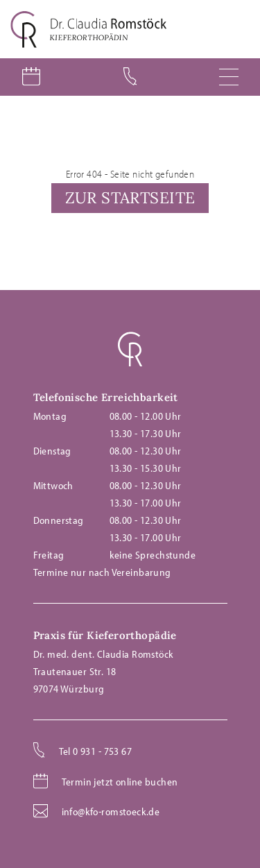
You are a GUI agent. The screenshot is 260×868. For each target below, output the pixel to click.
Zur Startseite (130, 197)
